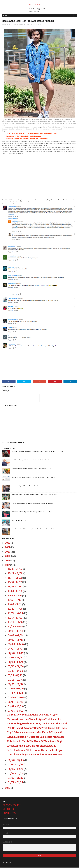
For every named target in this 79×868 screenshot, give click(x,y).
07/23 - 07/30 (16, 671)
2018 (8, 561)
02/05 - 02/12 (16, 769)
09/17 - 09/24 (16, 636)
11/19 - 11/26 (15, 596)
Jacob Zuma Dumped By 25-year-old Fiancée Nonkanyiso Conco (32, 460)
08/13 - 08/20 (16, 658)
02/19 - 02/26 (16, 765)
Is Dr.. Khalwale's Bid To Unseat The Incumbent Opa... (35, 751)
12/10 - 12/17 (15, 583)
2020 (8, 552)
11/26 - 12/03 (15, 591)
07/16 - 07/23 (15, 676)
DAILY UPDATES (36, 5)
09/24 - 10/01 (16, 631)
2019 (8, 557)
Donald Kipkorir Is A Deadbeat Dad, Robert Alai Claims (36, 737)
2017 (8, 565)
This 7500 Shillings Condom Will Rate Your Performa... (36, 755)
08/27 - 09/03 (16, 649)
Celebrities (29, 25)
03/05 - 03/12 (16, 711)
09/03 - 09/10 (16, 645)
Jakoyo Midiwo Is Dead (19, 521)
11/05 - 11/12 (15, 605)
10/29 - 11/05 (15, 609)
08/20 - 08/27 (16, 654)
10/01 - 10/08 (16, 627)
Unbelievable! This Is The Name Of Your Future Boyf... (36, 742)
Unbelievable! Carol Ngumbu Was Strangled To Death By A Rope (32, 512)
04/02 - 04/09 (16, 693)
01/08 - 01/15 (16, 783)
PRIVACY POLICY (12, 806)
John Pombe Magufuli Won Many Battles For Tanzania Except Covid (33, 529)
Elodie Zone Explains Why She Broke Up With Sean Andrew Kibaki (27, 139)
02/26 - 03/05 (16, 761)
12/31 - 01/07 (15, 569)
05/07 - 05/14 (16, 685)
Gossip (39, 25)
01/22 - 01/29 (16, 778)
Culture (34, 25)
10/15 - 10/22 (15, 618)
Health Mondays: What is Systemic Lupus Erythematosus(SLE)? (32, 469)
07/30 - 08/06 (16, 667)
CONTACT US (10, 813)
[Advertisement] (40, 365)
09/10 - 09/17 (16, 640)
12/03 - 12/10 (15, 587)
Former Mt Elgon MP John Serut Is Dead (25, 486)
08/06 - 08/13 (16, 662)
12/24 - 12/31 (15, 574)
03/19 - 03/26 (16, 702)
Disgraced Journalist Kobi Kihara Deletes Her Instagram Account (32, 503)
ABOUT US (8, 809)
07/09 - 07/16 (16, 680)
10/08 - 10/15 (15, 623)
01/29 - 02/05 (16, 774)
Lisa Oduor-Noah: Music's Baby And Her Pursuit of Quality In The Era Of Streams (37, 452)
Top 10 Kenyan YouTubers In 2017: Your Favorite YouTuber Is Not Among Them (31, 134)
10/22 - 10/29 (16, 614)
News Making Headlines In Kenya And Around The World (37, 724)
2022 (8, 543)
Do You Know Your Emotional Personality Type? (32, 715)
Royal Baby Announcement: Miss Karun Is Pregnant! (34, 733)
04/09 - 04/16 (16, 689)
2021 (8, 548)
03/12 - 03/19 (16, 707)
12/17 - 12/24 (15, 578)
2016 (8, 788)
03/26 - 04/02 (16, 698)
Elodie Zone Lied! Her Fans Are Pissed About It (32, 746)
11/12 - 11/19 (15, 600)
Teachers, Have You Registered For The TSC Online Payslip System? (33, 478)
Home (5, 16)
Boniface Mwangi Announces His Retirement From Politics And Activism (34, 495)
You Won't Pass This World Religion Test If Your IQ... (35, 720)
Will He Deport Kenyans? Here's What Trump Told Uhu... (37, 728)
